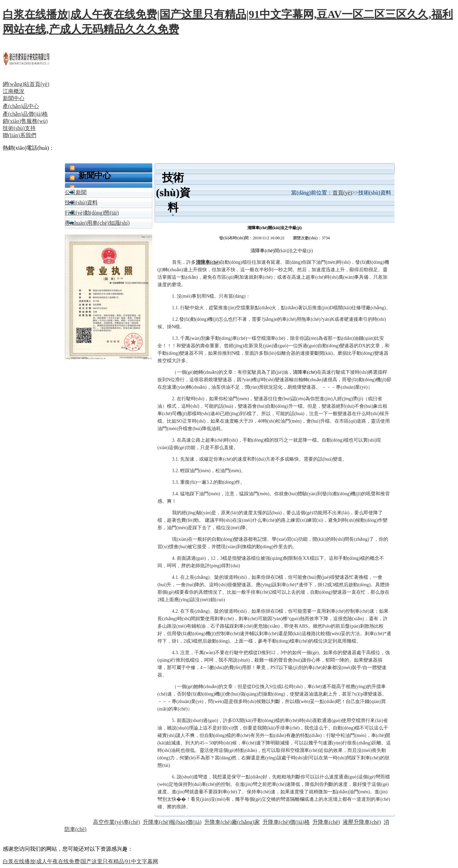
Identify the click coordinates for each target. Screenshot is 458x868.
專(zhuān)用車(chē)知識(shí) (97, 223)
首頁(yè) (342, 193)
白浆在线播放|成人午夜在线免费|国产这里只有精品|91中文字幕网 (80, 861)
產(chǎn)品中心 (21, 106)
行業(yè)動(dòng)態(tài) (92, 213)
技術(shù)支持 (19, 128)
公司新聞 (76, 192)
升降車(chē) (326, 822)
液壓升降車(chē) (362, 822)
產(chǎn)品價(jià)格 (25, 114)
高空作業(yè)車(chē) (117, 822)
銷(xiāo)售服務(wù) (25, 121)
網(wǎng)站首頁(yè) (26, 84)
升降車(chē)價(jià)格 (286, 822)
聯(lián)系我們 (20, 135)
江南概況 (14, 91)
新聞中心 (14, 98)
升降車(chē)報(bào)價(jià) (172, 822)
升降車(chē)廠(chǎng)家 (232, 822)
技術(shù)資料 (81, 202)
